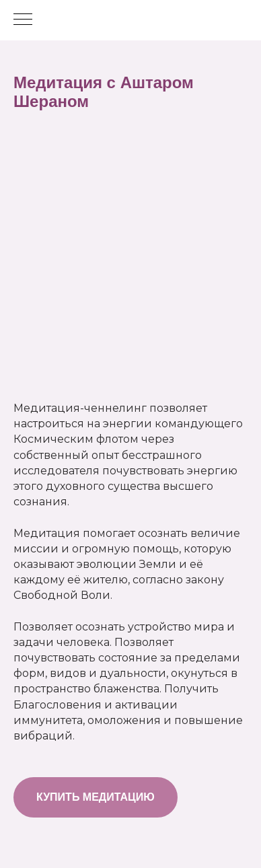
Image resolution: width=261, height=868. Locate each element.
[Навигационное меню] (23, 20)
